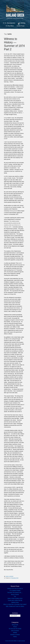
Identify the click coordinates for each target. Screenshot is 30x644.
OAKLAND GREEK (15, 15)
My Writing (22, 23)
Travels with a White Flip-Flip (15, 600)
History (15, 637)
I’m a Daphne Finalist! (15, 591)
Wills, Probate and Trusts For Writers (15, 606)
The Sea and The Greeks (15, 629)
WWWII (15, 633)
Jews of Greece (15, 631)
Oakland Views (15, 602)
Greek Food (20, 26)
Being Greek (15, 625)
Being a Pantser (15, 594)
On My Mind (10, 26)
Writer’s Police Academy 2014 (15, 598)
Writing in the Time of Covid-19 (15, 589)
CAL (15, 596)
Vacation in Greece (15, 635)
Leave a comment (9, 576)
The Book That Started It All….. (15, 592)
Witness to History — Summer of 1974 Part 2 (14, 44)
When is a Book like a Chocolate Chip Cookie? (15, 604)
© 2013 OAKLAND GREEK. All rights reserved (15, 641)
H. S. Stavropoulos (9, 23)
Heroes (15, 627)
